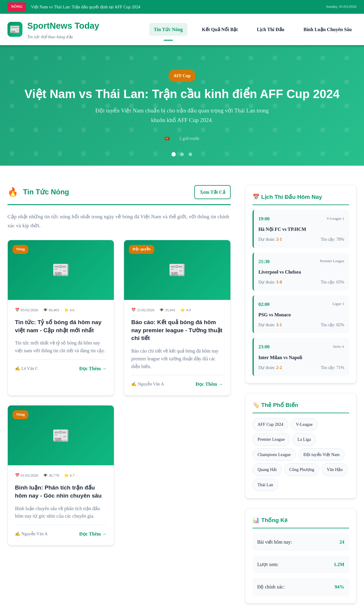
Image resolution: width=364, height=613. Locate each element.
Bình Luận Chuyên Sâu (328, 29)
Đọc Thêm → (93, 369)
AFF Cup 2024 (270, 424)
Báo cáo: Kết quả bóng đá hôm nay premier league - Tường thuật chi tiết (177, 330)
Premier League (271, 439)
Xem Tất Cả (212, 192)
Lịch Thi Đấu (271, 29)
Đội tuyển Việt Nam (321, 455)
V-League (304, 424)
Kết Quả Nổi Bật (220, 29)
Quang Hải (267, 469)
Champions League (274, 455)
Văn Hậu (335, 469)
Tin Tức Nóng (168, 29)
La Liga (304, 439)
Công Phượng (302, 469)
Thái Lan (265, 485)
